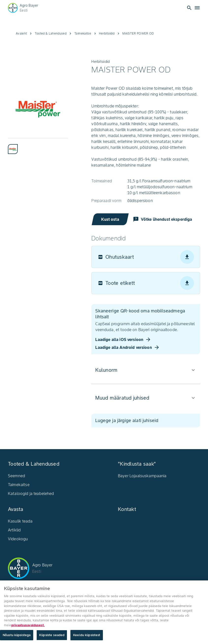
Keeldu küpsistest (87, 637)
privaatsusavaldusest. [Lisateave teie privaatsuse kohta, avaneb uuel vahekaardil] (28, 627)
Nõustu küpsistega (17, 637)
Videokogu (18, 539)
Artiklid (14, 530)
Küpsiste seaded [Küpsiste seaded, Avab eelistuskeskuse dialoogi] (52, 637)
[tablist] (38, 146)
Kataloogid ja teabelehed (31, 493)
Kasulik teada (20, 521)
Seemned (16, 476)
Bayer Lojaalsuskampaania (142, 476)
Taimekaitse (19, 485)
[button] (146, 370)
